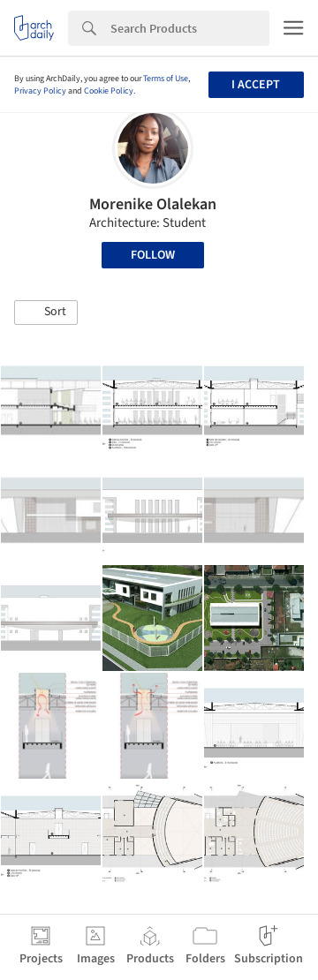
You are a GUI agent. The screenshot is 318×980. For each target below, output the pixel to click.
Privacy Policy (40, 91)
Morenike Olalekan (153, 204)
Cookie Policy (109, 91)
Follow (153, 255)
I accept (256, 85)
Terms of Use (166, 79)
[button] (46, 313)
